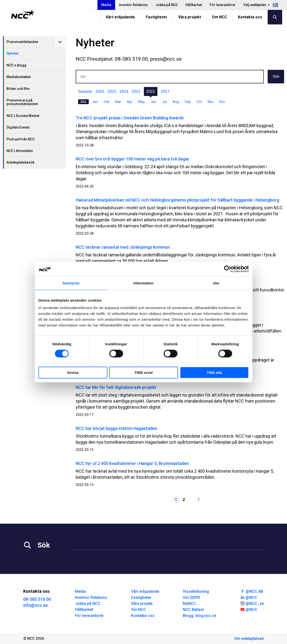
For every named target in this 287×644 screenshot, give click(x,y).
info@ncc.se (35, 605)
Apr (130, 102)
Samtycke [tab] (71, 283)
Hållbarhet (194, 5)
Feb (107, 102)
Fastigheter (157, 17)
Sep (188, 102)
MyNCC (189, 604)
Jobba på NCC (167, 5)
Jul (165, 102)
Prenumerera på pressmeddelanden (22, 102)
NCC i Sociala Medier (23, 116)
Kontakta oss (250, 17)
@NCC (249, 597)
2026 (100, 91)
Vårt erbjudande (120, 17)
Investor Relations (133, 5)
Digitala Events (18, 127)
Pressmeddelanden (22, 42)
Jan (95, 102)
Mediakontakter (19, 77)
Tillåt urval (143, 373)
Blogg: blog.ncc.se (199, 616)
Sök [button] (276, 76)
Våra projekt (190, 17)
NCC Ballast (193, 610)
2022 (151, 91)
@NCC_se (252, 603)
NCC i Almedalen (20, 151)
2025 (112, 91)
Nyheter (13, 53)
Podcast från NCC (21, 139)
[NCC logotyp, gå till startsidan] (23, 14)
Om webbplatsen (249, 639)
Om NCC (219, 17)
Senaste (85, 91)
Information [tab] (144, 283)
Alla (83, 102)
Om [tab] (216, 283)
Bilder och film (18, 89)
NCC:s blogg (16, 65)
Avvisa (73, 373)
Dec (222, 102)
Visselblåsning (196, 591)
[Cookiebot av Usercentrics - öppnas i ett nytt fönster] (228, 269)
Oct (199, 102)
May (142, 102)
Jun (154, 102)
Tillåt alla (214, 373)
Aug (176, 102)
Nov (211, 102)
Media (106, 5)
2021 (165, 91)
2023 (136, 91)
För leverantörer (223, 5)
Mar (118, 102)
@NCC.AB (252, 591)
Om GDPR (191, 597)
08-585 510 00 (37, 599)
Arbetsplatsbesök (20, 162)
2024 (124, 91)
